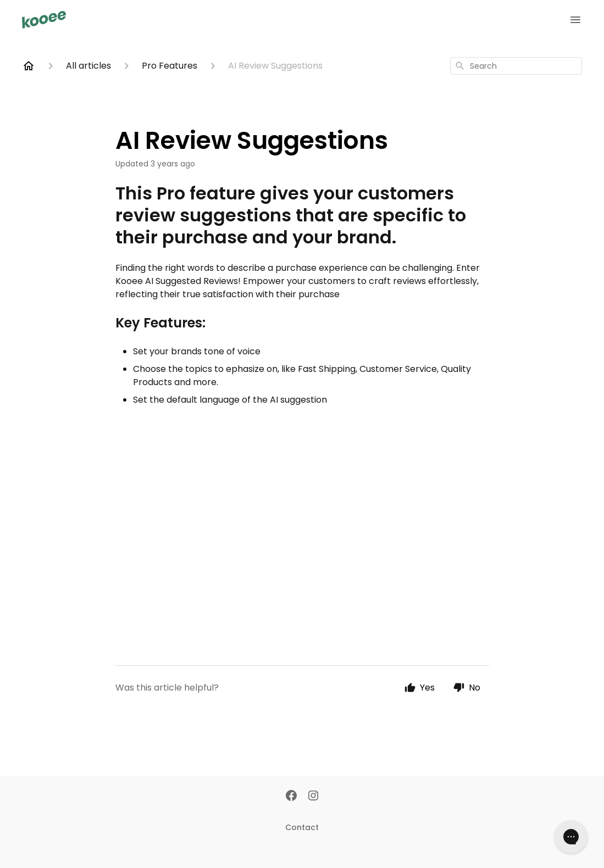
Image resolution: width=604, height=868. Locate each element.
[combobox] (516, 66)
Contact (302, 827)
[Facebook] (291, 797)
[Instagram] (313, 797)
